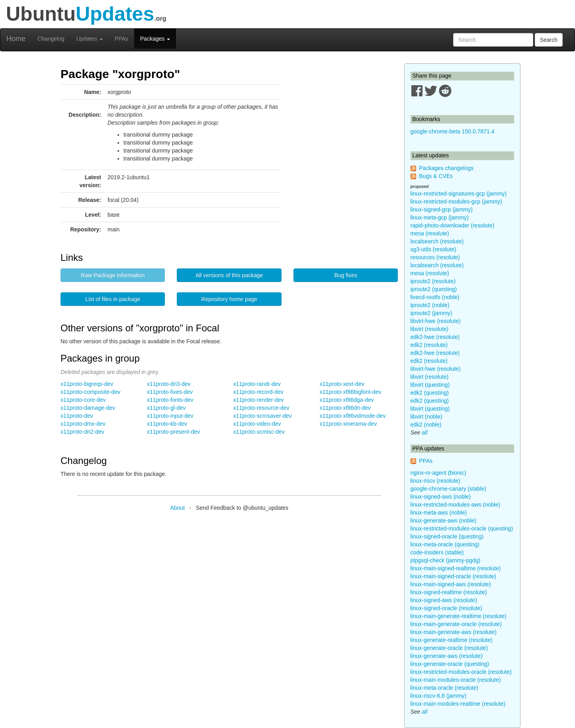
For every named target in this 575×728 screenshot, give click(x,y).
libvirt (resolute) (430, 329)
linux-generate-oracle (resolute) (449, 648)
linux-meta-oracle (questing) (445, 544)
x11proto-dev (77, 416)
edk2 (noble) (426, 425)
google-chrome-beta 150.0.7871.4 (453, 131)
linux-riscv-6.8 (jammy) (439, 696)
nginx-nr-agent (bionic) (438, 473)
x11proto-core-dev (83, 400)
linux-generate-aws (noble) (444, 521)
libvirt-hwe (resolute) (436, 321)
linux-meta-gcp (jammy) (440, 217)
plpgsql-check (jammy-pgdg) (446, 560)
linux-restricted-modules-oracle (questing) (462, 528)
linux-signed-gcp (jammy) (442, 209)
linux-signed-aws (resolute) (444, 600)
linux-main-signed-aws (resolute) (451, 584)
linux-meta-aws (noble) (439, 513)
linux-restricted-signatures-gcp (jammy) (459, 194)
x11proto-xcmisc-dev (259, 432)
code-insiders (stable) (437, 552)
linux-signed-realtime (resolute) (449, 592)
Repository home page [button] (229, 299)
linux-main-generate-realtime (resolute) (459, 616)
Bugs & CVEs (436, 176)
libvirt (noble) (426, 417)
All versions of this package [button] (229, 275)
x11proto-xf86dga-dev (347, 400)
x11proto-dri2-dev (82, 432)
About (177, 508)
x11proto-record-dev (258, 392)
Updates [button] (90, 39)
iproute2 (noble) (430, 305)
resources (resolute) (435, 257)
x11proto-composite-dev (90, 392)
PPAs (121, 39)
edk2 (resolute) (429, 345)
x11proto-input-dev (170, 416)
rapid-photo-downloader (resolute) (453, 225)
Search (549, 40)
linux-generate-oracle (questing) (450, 664)
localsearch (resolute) (437, 241)
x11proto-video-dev (257, 424)
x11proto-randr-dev (257, 384)
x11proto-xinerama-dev (348, 424)
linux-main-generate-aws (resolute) (454, 632)
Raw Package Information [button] (113, 275)
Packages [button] (155, 39)
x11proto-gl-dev (166, 408)
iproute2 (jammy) (431, 313)
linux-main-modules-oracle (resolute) (456, 680)
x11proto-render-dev (259, 400)
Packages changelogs (446, 168)
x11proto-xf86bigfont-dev (351, 392)
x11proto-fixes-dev (170, 392)
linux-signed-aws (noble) (441, 497)
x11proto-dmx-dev (83, 424)
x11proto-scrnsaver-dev (263, 416)
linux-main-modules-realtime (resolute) (458, 704)
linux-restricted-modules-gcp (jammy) (456, 202)
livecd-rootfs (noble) (435, 297)
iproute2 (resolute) (433, 281)
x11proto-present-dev (173, 432)
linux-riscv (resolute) (435, 481)
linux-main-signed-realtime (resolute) (456, 568)
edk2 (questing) (430, 393)
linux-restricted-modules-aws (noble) (456, 505)
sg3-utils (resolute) (433, 249)
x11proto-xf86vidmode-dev (353, 416)
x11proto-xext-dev (342, 384)
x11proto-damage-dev (88, 408)
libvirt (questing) (430, 385)
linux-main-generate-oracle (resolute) (456, 624)
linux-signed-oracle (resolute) (447, 608)
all (424, 432)
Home (16, 39)
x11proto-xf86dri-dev (345, 408)
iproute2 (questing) (434, 289)
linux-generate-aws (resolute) (447, 656)
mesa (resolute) (430, 233)
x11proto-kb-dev (167, 424)
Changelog (51, 39)
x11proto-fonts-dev (170, 400)
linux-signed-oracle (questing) (447, 536)
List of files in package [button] (113, 299)
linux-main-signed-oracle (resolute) (454, 576)
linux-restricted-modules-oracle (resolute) (461, 672)
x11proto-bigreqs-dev (87, 384)
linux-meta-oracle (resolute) (444, 688)
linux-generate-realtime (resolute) (452, 640)
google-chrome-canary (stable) (449, 489)
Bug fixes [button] (346, 275)
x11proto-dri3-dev (169, 384)
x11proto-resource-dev (261, 408)
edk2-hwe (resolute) (435, 337)
